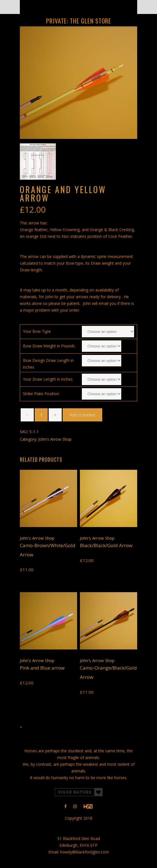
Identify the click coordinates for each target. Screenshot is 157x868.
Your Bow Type (37, 331)
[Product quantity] (41, 415)
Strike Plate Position (41, 394)
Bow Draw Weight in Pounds (49, 346)
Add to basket (82, 415)
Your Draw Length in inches (48, 379)
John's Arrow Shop (55, 439)
